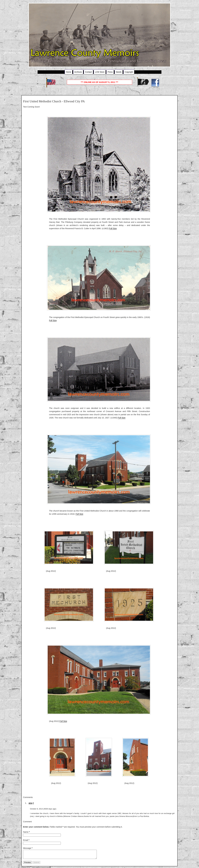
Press (110, 72)
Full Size (113, 228)
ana (30, 803)
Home (69, 72)
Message (28, 848)
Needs (119, 72)
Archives (78, 72)
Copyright (129, 72)
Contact (88, 72)
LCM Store (100, 72)
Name (26, 832)
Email (26, 840)
